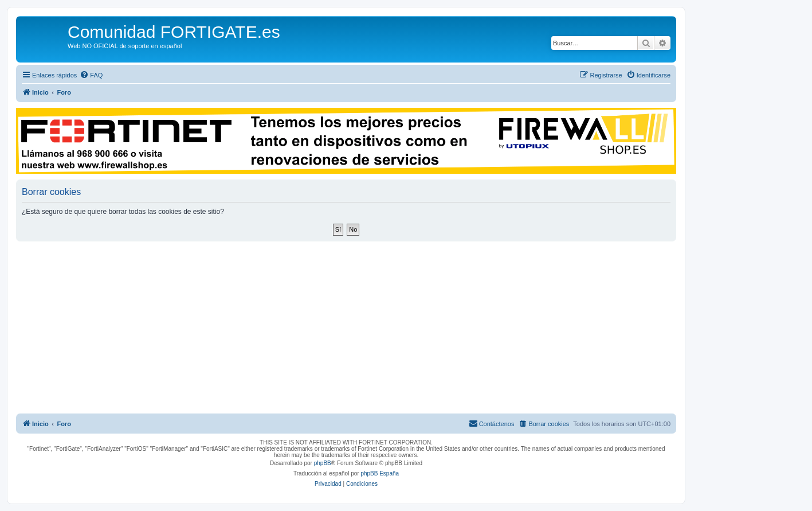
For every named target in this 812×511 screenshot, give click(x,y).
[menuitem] (91, 75)
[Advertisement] (346, 327)
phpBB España (380, 473)
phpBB (323, 463)
